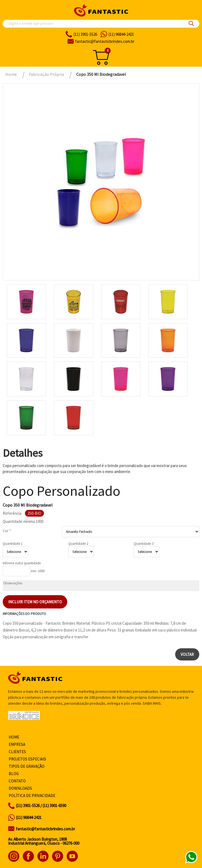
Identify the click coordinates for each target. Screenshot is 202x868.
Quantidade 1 (13, 544)
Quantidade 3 (144, 544)
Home (14, 737)
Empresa (17, 744)
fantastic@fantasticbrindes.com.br (45, 829)
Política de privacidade (32, 796)
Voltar (187, 654)
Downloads (20, 788)
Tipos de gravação (27, 766)
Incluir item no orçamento (35, 602)
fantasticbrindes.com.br (105, 41)
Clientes (17, 752)
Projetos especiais (27, 759)
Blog (14, 774)
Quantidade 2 (78, 544)
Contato (17, 781)
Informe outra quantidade (22, 563)
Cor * (7, 531)
